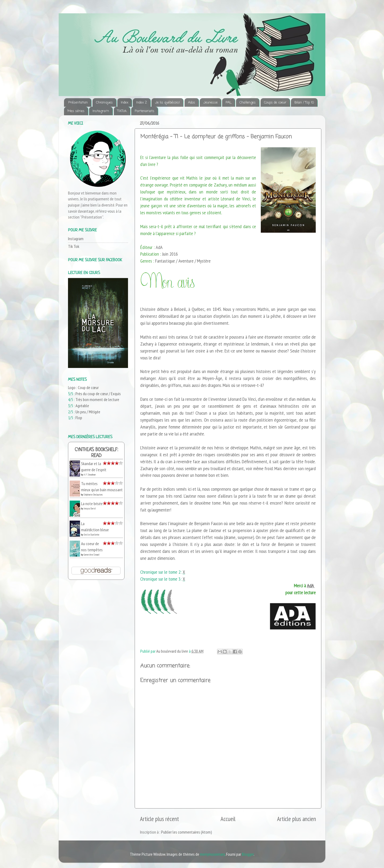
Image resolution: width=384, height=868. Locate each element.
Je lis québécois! (167, 103)
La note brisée (92, 504)
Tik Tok (74, 246)
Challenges (248, 103)
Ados (192, 103)
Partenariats (145, 111)
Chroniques (104, 103)
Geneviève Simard (91, 555)
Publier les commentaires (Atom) (187, 832)
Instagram (101, 111)
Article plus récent (159, 819)
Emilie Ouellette (91, 535)
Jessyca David (90, 508)
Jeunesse (210, 103)
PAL (229, 103)
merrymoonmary (212, 854)
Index (125, 103)
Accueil (228, 819)
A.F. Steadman (90, 475)
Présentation (78, 103)
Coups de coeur (275, 103)
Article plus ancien (297, 819)
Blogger (248, 854)
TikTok (122, 111)
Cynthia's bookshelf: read (96, 453)
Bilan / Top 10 (304, 103)
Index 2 (142, 103)
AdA (311, 586)
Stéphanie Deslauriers (93, 495)
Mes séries (76, 111)
